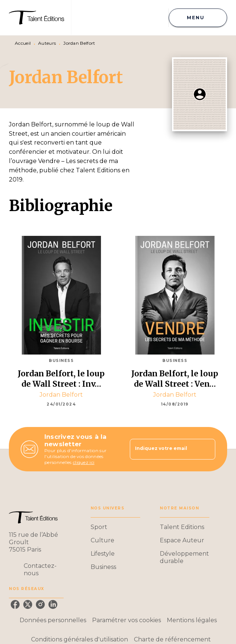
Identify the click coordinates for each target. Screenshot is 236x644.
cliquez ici (84, 462)
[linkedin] (53, 604)
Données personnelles (53, 620)
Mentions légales (192, 620)
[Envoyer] (206, 449)
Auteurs (47, 43)
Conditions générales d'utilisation (80, 639)
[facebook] (15, 604)
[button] (115, 527)
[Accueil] (40, 18)
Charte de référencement (172, 639)
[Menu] (198, 18)
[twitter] (28, 604)
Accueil (23, 43)
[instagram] (40, 604)
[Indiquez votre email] (163, 449)
